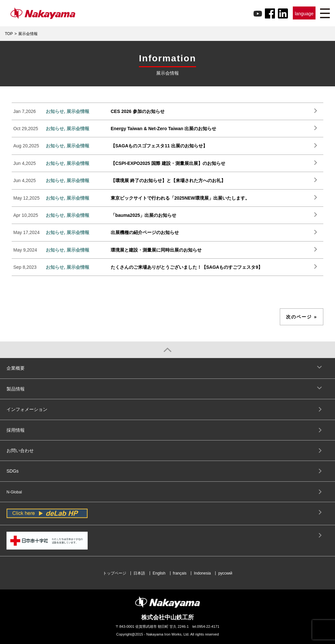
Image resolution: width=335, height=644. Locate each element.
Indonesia (202, 573)
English (159, 573)
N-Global (14, 492)
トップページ (115, 573)
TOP (9, 34)
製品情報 (16, 389)
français (180, 573)
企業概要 (16, 368)
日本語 (139, 573)
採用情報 (16, 430)
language (304, 14)
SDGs (12, 471)
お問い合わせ (20, 451)
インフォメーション (27, 409)
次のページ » (302, 317)
